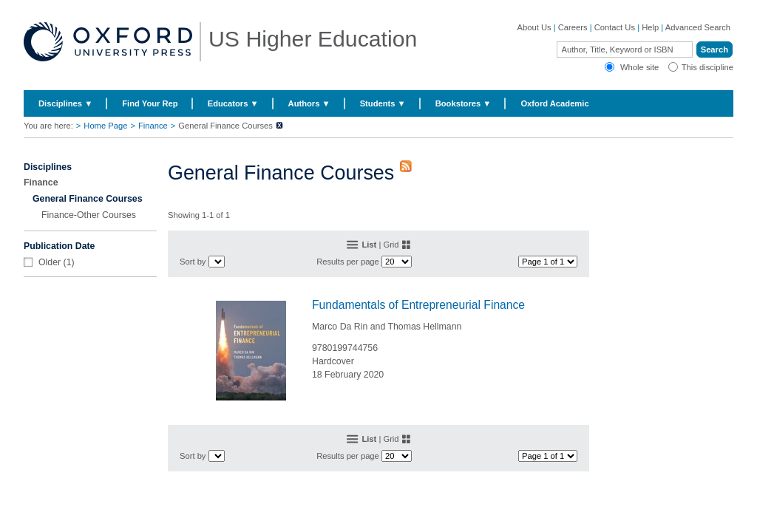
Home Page (105, 126)
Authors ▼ (309, 103)
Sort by (193, 262)
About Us (534, 27)
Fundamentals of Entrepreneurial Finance (418, 305)
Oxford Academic (554, 103)
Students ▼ (383, 103)
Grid (391, 245)
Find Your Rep (150, 103)
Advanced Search (698, 27)
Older (50, 262)
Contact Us (615, 27)
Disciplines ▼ (65, 103)
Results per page (348, 262)
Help (650, 27)
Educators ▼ (233, 103)
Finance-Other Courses (89, 215)
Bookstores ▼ (464, 103)
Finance (153, 126)
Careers (573, 27)
